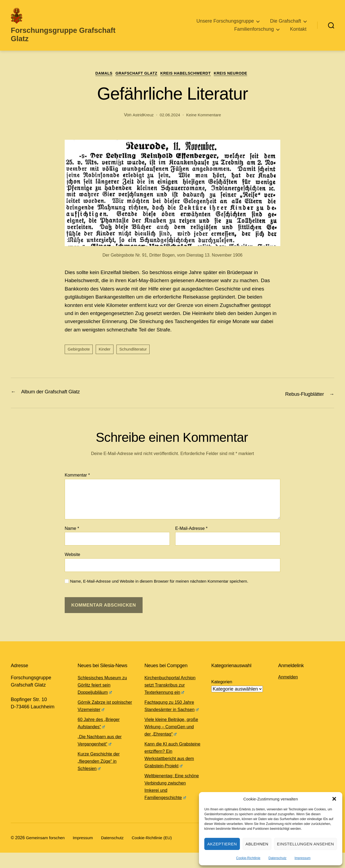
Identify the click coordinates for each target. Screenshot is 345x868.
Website (73, 556)
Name (72, 529)
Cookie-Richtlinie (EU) (158, 853)
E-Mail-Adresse (191, 529)
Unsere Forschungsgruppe (225, 21)
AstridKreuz (141, 116)
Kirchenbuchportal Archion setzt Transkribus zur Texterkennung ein (172, 686)
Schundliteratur (136, 351)
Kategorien (222, 683)
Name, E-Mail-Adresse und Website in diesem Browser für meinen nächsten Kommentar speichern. (159, 582)
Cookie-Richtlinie (248, 858)
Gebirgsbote (79, 351)
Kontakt (298, 29)
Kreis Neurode (239, 74)
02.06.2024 (169, 116)
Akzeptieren (222, 844)
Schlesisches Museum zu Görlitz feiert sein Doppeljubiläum (105, 686)
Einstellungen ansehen (306, 844)
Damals (97, 74)
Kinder (106, 351)
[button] (334, 799)
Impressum (303, 858)
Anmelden (289, 678)
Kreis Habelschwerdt (189, 74)
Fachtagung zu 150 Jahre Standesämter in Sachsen (172, 710)
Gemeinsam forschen (46, 853)
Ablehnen (257, 844)
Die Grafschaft (286, 21)
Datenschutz (277, 858)
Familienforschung (254, 29)
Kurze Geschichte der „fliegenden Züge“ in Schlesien (101, 762)
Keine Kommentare (205, 116)
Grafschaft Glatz (134, 74)
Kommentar (77, 476)
